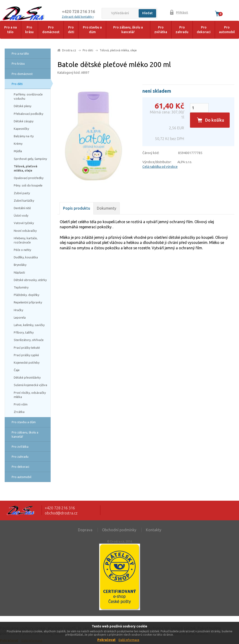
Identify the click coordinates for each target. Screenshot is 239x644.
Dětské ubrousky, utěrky (30, 280)
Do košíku (215, 120)
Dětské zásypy (24, 121)
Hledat (147, 13)
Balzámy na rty (24, 136)
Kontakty (154, 530)
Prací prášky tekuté (27, 348)
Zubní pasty (22, 193)
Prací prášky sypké (26, 355)
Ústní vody (21, 215)
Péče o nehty (22, 250)
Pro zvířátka (161, 30)
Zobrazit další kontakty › (78, 17)
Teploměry (21, 287)
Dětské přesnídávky (27, 377)
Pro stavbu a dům (92, 30)
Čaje (17, 370)
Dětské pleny (23, 106)
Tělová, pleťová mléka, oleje (26, 168)
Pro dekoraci (204, 30)
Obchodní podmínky (119, 530)
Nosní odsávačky (25, 231)
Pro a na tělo (11, 30)
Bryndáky (20, 265)
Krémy (18, 144)
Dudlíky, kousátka (26, 257)
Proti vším (21, 404)
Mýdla (18, 151)
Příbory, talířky (24, 332)
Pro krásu (29, 30)
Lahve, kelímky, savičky (29, 325)
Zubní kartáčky (24, 201)
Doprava (85, 530)
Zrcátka (19, 412)
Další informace (129, 640)
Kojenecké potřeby (27, 362)
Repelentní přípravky (28, 302)
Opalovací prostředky (29, 178)
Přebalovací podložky (28, 114)
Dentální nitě (22, 208)
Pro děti (71, 30)
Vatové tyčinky (24, 223)
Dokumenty (107, 208)
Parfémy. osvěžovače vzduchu (28, 96)
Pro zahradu (182, 30)
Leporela (20, 317)
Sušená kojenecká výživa (30, 385)
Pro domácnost (51, 30)
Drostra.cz (69, 50)
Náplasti (19, 272)
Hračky (18, 310)
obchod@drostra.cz (61, 513)
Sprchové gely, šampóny (30, 159)
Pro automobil (227, 30)
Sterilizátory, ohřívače (29, 340)
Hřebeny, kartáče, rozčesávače (26, 240)
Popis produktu (77, 208)
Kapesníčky (21, 129)
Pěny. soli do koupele (28, 185)
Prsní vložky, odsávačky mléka (30, 395)
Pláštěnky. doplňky (26, 295)
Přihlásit (182, 12)
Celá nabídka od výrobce (160, 167)
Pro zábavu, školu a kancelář (128, 30)
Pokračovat (106, 640)
